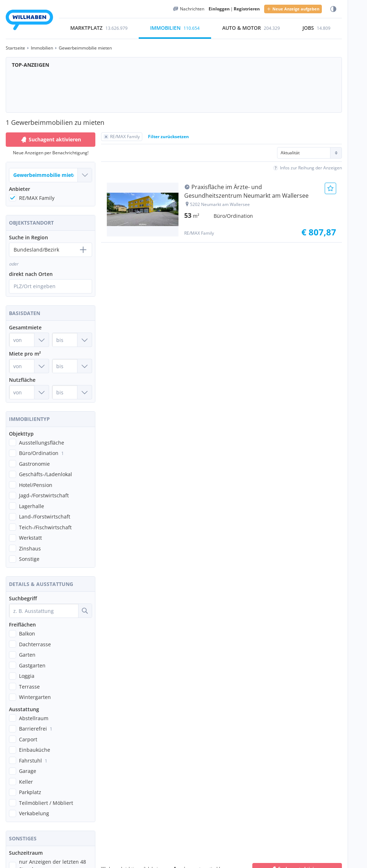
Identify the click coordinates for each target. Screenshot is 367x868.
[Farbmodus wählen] (333, 9)
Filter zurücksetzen (168, 137)
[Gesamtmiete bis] (72, 340)
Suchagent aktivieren (51, 140)
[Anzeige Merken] (330, 188)
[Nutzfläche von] (29, 392)
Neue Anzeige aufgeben (293, 9)
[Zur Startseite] (29, 21)
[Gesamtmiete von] (29, 340)
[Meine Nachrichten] (189, 9)
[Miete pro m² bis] (72, 366)
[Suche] (85, 611)
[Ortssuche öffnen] (51, 286)
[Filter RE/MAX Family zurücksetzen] (122, 137)
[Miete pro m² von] (29, 366)
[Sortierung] (309, 153)
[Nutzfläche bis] (72, 392)
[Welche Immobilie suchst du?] (51, 175)
